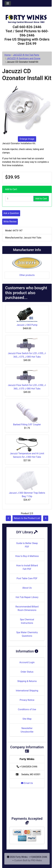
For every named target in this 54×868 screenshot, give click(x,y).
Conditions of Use (27, 709)
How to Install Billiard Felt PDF (27, 567)
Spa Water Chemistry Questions (27, 634)
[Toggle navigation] (8, 3)
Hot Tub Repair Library (27, 597)
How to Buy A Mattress (27, 556)
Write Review (10, 222)
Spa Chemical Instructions (27, 621)
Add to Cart (41, 199)
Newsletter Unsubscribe (27, 730)
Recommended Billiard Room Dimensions (27, 608)
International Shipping (27, 691)
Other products (27, 275)
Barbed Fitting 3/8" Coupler (27, 425)
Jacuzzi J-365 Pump (27, 325)
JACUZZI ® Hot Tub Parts (26, 55)
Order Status (27, 672)
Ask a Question (11, 213)
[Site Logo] (27, 18)
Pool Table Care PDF (27, 578)
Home (8, 55)
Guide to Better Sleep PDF (27, 545)
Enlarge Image (27, 139)
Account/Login (27, 662)
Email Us (27, 783)
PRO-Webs (36, 860)
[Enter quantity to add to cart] (19, 199)
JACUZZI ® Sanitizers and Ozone (24, 58)
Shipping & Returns (27, 681)
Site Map (27, 719)
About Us (27, 588)
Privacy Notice (27, 700)
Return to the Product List (27, 518)
